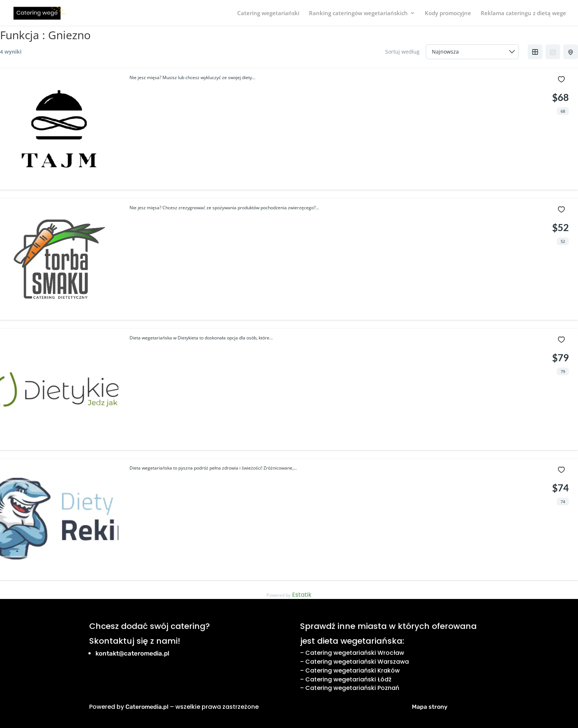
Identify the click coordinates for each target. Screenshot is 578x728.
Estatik (302, 595)
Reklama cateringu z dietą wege (523, 13)
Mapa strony (430, 707)
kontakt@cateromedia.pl (132, 653)
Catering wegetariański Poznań (352, 688)
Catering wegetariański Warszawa (357, 662)
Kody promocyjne (448, 13)
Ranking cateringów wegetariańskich (358, 13)
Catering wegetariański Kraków (352, 671)
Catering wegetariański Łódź (348, 679)
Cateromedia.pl (147, 707)
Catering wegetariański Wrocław (355, 653)
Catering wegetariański (268, 13)
